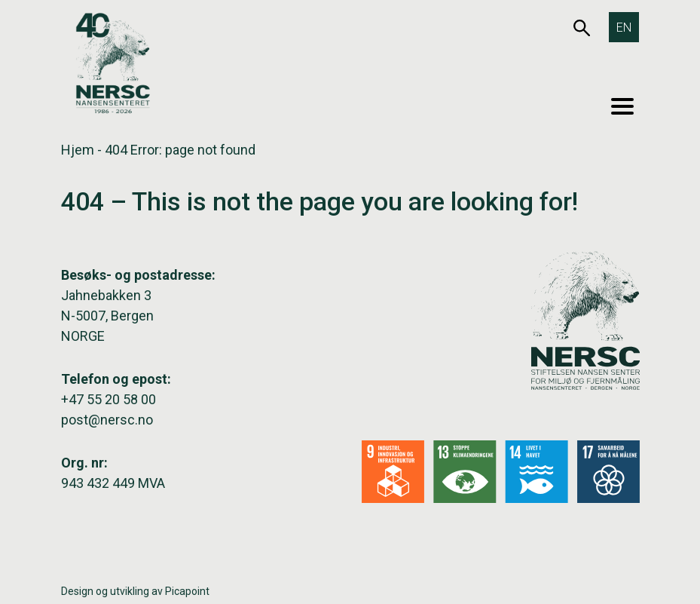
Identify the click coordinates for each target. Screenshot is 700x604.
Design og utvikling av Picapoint (135, 591)
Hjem (78, 150)
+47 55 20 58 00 (109, 399)
